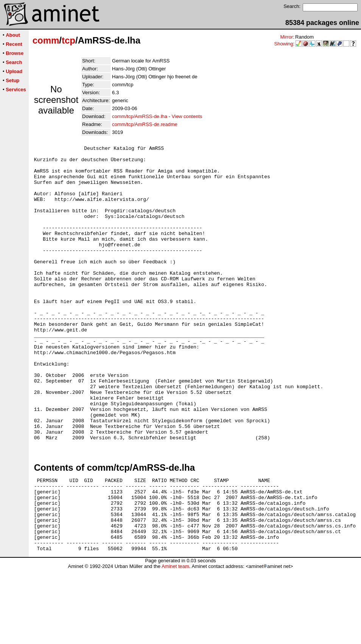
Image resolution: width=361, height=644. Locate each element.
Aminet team (175, 641)
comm (46, 40)
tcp (68, 40)
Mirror (286, 37)
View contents (187, 116)
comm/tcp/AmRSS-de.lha (140, 116)
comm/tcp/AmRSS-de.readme (145, 124)
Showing (284, 44)
